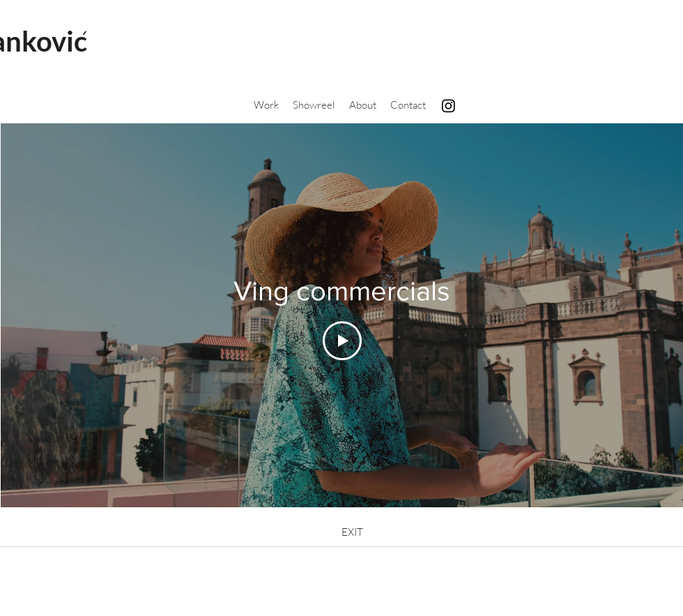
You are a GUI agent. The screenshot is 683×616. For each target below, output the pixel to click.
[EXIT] (352, 532)
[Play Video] (342, 341)
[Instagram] (448, 106)
